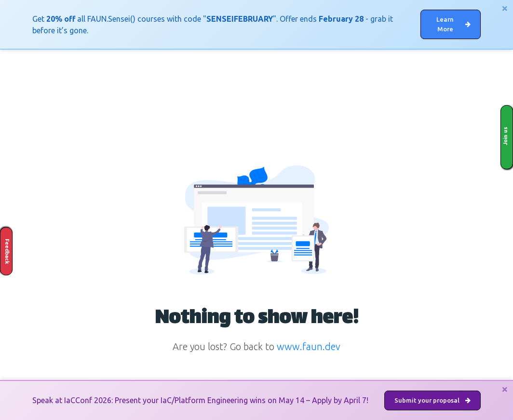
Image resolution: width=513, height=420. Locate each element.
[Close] (505, 8)
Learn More (453, 24)
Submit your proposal (432, 400)
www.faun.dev (309, 346)
